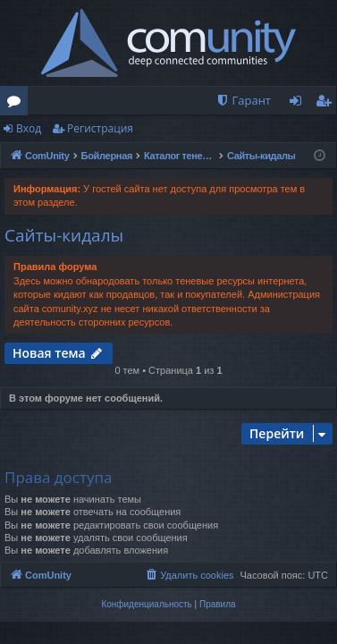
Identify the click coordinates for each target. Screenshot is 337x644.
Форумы (17, 104)
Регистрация (100, 128)
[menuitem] (243, 101)
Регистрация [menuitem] (328, 104)
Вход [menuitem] (299, 104)
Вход (29, 128)
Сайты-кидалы (64, 235)
